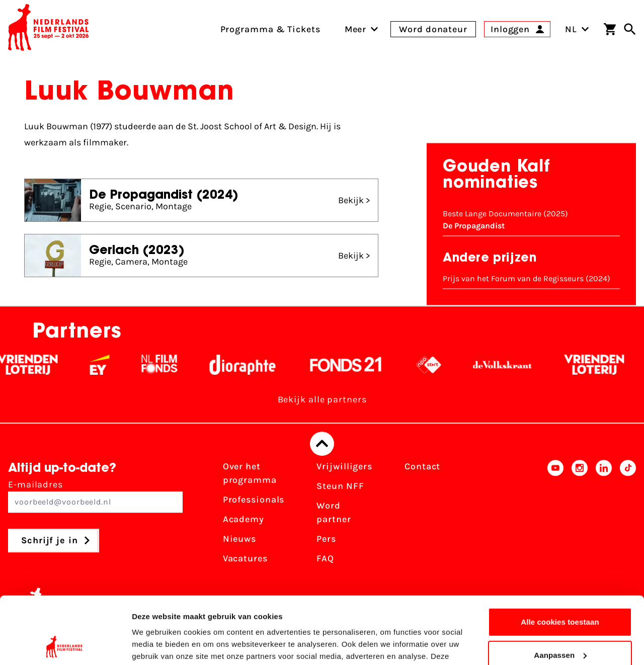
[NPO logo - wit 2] (441, 365)
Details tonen (156, 645)
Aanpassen (560, 592)
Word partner (334, 512)
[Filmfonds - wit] (172, 365)
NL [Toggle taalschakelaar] (577, 29)
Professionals (254, 500)
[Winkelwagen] (610, 29)
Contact (422, 466)
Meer (356, 29)
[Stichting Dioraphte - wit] (255, 365)
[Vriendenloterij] (40, 365)
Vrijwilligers (344, 466)
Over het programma (250, 473)
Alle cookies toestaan (560, 559)
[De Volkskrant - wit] (515, 365)
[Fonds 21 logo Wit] (358, 365)
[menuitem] (356, 29)
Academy (244, 519)
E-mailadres (95, 496)
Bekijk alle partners (322, 399)
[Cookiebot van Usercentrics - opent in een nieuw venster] (65, 645)
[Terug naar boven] (322, 444)
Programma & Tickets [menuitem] (270, 29)
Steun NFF (340, 486)
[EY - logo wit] (112, 365)
